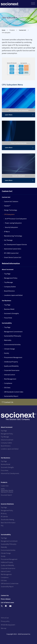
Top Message (8, 282)
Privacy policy (5, 621)
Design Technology (11, 210)
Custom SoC (23, 30)
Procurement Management (13, 357)
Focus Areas (8, 318)
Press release (6, 599)
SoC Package (8, 240)
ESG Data (7, 388)
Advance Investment (7, 440)
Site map (4, 628)
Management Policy (11, 278)
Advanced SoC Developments (10, 473)
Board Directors (9, 291)
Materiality (8, 340)
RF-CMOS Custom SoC (11, 253)
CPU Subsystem (9, 214)
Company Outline (10, 287)
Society (7, 353)
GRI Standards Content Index (14, 392)
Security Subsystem (11, 227)
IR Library (4, 513)
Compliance (8, 383)
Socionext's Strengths (11, 313)
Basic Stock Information (8, 523)
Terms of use (5, 618)
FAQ (2, 526)
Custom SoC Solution (11, 201)
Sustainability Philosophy (13, 336)
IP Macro (7, 232)
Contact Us (9, 402)
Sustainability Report (11, 396)
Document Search (6, 495)
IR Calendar (4, 516)
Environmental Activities (12, 344)
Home (4, 30)
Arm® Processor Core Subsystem (16, 219)
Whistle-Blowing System (8, 625)
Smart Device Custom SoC (13, 257)
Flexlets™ (7, 206)
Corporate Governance (12, 370)
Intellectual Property (11, 362)
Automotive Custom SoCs (13, 249)
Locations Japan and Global (13, 295)
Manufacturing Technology (13, 236)
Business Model (9, 309)
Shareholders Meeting (7, 520)
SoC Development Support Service (15, 244)
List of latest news (7, 602)
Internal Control (10, 375)
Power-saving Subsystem (13, 223)
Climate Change (9, 349)
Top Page (7, 274)
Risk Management (10, 379)
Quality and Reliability (11, 366)
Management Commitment (13, 332)
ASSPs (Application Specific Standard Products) (7, 490)
